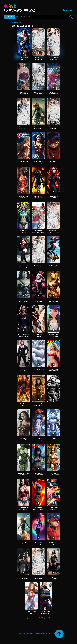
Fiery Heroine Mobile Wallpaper (39, 439)
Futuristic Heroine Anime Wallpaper (24, 266)
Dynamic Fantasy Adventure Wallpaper (53, 266)
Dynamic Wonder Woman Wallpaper (24, 508)
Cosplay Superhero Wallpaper (31, 612)
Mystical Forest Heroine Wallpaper (24, 578)
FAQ (54, 633)
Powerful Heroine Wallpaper (38, 335)
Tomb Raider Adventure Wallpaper (53, 474)
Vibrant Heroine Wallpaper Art (53, 543)
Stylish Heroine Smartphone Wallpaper (39, 231)
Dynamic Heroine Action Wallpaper (39, 128)
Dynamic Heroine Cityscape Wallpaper (53, 231)
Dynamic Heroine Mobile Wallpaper (24, 197)
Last (48, 618)
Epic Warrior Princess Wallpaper (24, 439)
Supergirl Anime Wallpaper (24, 162)
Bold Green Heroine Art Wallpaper (24, 474)
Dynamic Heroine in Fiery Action (39, 197)
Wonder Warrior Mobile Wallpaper (39, 405)
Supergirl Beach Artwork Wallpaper (53, 370)
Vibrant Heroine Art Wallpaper (39, 301)
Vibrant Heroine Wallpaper (53, 197)
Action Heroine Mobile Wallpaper (46, 612)
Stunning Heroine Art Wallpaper (53, 58)
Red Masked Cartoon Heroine (53, 162)
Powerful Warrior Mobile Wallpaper (39, 162)
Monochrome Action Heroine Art (53, 405)
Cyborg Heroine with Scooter (53, 578)
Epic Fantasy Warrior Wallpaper (39, 474)
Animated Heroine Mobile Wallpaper (53, 335)
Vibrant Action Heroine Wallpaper (53, 93)
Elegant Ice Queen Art (38, 369)
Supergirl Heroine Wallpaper (24, 231)
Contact (19, 633)
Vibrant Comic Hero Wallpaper (39, 578)
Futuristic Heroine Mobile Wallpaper (24, 128)
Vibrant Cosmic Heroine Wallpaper (38, 543)
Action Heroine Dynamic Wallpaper (38, 508)
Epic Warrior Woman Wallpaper (24, 301)
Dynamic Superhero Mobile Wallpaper (24, 335)
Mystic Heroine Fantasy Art (53, 128)
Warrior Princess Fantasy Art (39, 266)
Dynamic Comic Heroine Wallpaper (38, 93)
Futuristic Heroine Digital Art (24, 58)
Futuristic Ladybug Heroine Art (53, 508)
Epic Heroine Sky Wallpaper (24, 543)
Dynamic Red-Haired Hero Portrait (38, 58)
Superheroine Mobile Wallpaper (24, 93)
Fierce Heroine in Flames (24, 405)
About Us (25, 633)
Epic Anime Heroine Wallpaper (53, 439)
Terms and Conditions (36, 633)
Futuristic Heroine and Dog (24, 370)
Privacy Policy (47, 633)
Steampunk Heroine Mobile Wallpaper (53, 301)
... (45, 618)
